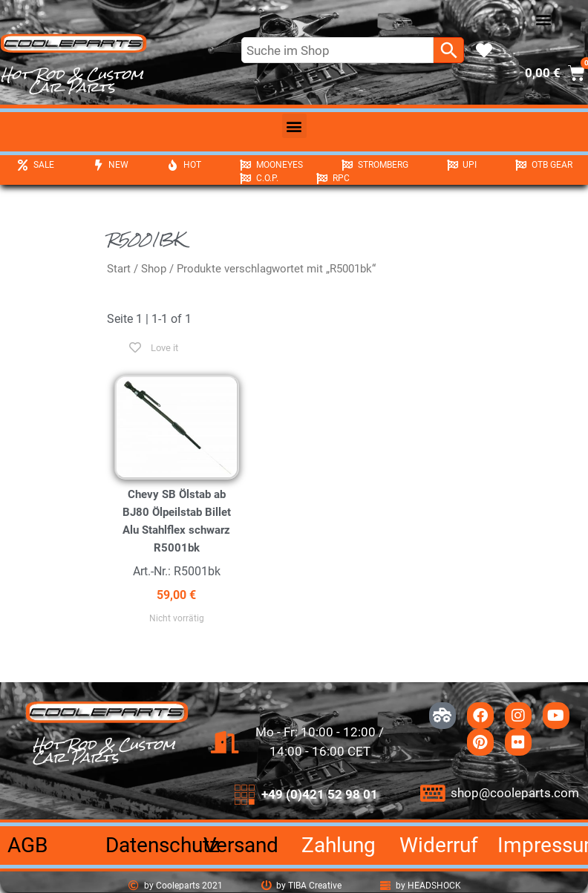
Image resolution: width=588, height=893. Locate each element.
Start (119, 269)
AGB (27, 845)
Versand (241, 845)
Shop (154, 269)
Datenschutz (163, 845)
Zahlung (339, 845)
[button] (544, 20)
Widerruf (439, 845)
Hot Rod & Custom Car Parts (72, 81)
